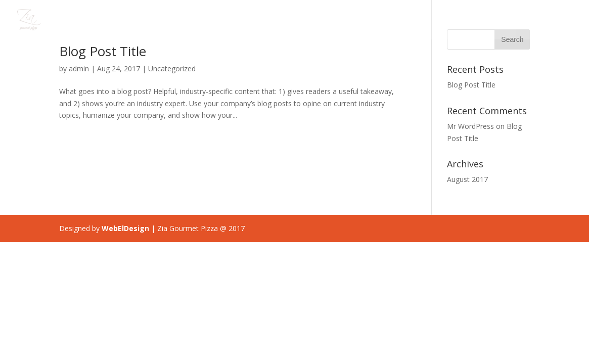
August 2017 (467, 179)
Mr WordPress (470, 126)
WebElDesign (125, 228)
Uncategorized (172, 69)
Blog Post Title (103, 51)
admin (79, 69)
